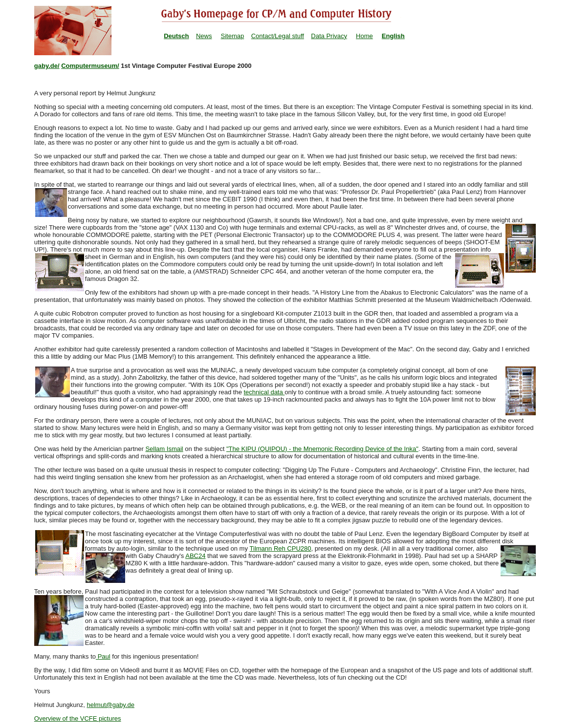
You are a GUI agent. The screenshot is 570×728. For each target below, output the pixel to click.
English (393, 36)
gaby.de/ (47, 66)
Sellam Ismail (164, 449)
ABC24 (195, 556)
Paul (103, 656)
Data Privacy (329, 36)
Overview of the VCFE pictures (78, 718)
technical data (264, 392)
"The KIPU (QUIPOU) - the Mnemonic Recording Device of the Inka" (322, 449)
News (204, 36)
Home (364, 36)
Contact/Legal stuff (278, 36)
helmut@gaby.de (110, 705)
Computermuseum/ (90, 66)
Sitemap (233, 36)
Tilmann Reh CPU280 (281, 548)
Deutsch (176, 36)
